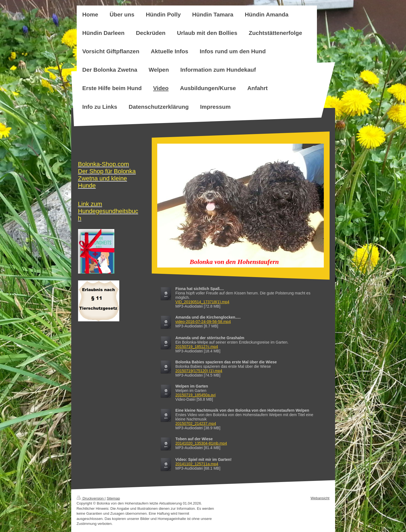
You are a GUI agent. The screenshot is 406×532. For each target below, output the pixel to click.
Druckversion (91, 498)
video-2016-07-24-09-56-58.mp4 (203, 322)
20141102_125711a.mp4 (197, 464)
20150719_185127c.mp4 (197, 347)
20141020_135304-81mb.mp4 (201, 443)
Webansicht (320, 498)
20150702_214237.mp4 (196, 424)
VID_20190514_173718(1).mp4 (202, 302)
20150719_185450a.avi (195, 395)
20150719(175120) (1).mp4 (199, 371)
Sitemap (113, 498)
